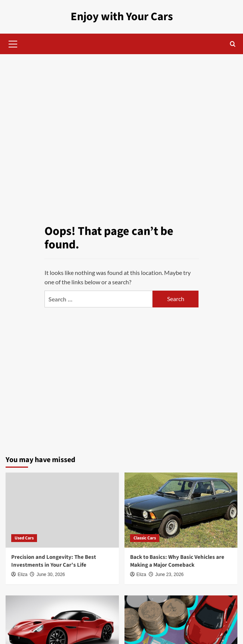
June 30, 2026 (51, 575)
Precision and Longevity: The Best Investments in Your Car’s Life (54, 561)
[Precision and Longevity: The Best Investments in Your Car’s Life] (62, 510)
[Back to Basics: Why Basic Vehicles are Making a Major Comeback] (181, 510)
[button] (13, 43)
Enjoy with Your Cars (122, 17)
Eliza (22, 575)
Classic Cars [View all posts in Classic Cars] (145, 538)
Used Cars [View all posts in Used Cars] (24, 538)
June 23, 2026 (169, 575)
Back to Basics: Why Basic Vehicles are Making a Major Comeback (177, 561)
